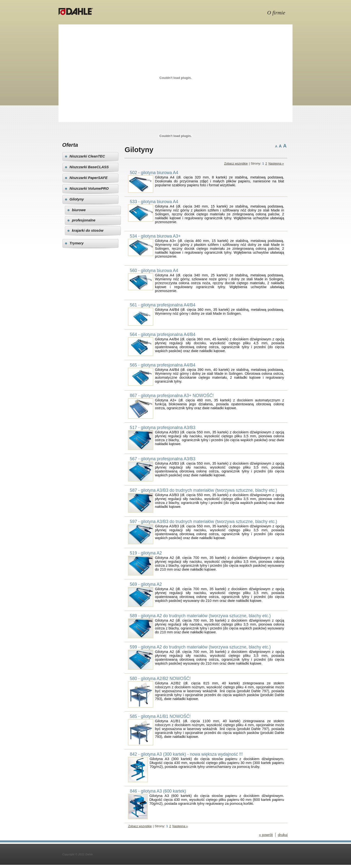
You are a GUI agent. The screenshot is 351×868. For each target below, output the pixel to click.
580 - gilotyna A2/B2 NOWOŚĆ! (160, 679)
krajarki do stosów (88, 230)
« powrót (266, 835)
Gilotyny (77, 199)
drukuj (283, 835)
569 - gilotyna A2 (146, 584)
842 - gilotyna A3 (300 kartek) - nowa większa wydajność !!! (186, 754)
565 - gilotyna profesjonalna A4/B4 (163, 365)
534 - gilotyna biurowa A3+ (155, 236)
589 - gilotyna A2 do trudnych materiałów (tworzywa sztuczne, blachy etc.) (200, 616)
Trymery (77, 243)
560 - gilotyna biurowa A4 (154, 271)
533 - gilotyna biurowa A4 (154, 202)
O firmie (276, 13)
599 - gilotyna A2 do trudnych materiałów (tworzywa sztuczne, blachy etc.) (200, 647)
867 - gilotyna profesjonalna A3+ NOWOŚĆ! (172, 396)
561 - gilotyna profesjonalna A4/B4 (163, 305)
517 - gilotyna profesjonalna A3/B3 (163, 428)
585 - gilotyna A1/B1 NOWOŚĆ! (160, 716)
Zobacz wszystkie (236, 164)
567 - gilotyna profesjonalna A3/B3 (163, 459)
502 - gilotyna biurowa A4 (154, 173)
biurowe (79, 210)
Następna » (276, 164)
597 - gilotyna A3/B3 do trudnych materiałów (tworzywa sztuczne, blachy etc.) (204, 522)
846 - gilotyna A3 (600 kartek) (158, 791)
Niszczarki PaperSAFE (88, 178)
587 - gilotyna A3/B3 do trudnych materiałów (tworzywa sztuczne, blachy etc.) (204, 490)
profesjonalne (84, 220)
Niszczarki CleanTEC (87, 156)
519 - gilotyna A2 (146, 553)
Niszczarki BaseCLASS (89, 167)
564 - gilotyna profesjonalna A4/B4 (163, 335)
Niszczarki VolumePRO (89, 188)
